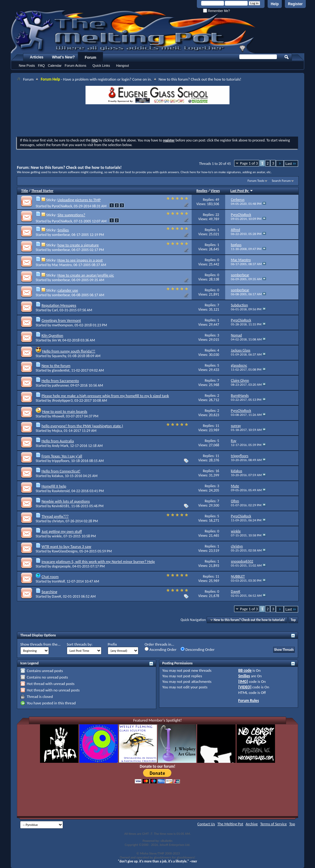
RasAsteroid (61, 491)
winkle (57, 536)
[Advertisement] (157, 121)
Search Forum (281, 181)
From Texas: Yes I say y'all (62, 456)
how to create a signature (78, 245)
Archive (252, 824)
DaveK (57, 596)
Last (291, 163)
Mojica (57, 431)
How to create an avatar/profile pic (86, 275)
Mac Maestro (62, 265)
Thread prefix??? (55, 516)
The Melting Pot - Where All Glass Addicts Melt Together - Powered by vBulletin (134, 32)
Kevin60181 (61, 506)
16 (217, 471)
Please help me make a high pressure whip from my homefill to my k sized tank (105, 396)
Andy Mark (60, 446)
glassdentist (61, 370)
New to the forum (56, 366)
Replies (202, 191)
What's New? (63, 57)
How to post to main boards (65, 411)
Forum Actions (75, 66)
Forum (91, 58)
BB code (245, 670)
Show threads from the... (40, 644)
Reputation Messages (59, 305)
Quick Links (101, 66)
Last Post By (242, 191)
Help (275, 4)
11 (217, 426)
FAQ (42, 66)
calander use (68, 290)
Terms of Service (273, 824)
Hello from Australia (58, 441)
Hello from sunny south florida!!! (69, 351)
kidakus (58, 476)
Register (295, 4)
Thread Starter (42, 191)
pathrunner (60, 385)
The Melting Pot (230, 824)
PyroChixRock (62, 206)
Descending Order (198, 649)
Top (293, 620)
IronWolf (58, 581)
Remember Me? (216, 11)
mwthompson (62, 325)
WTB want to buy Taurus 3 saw (66, 546)
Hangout (122, 66)
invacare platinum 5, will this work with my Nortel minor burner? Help (98, 561)
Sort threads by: (80, 644)
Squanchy (59, 356)
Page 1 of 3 (249, 163)
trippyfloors (61, 461)
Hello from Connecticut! (61, 471)
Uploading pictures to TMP (79, 200)
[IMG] (243, 681)
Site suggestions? (71, 215)
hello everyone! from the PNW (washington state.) (82, 426)
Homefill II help (54, 486)
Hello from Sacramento (60, 381)
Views (215, 191)
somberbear (61, 235)
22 (217, 215)
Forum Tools (256, 181)
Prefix (112, 644)
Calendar (55, 66)
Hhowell (58, 416)
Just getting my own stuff (62, 531)
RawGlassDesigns (65, 551)
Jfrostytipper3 (62, 400)
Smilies (63, 230)
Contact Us (206, 824)
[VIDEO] (245, 687)
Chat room (50, 577)
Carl (55, 310)
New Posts (27, 66)
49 (217, 200)
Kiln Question (52, 335)
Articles (37, 57)
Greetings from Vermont (61, 320)
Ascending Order (161, 649)
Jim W (56, 340)
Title (25, 191)
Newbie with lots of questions (66, 501)
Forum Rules (248, 701)
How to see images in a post (80, 260)
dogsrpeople (61, 566)
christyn (58, 521)
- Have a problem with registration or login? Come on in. (96, 79)
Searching (49, 592)
